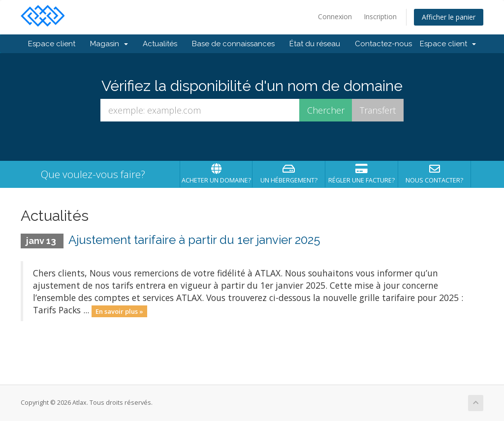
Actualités (160, 44)
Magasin (109, 44)
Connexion (335, 16)
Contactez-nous (383, 44)
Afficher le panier (449, 17)
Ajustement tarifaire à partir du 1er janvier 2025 (194, 240)
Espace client (52, 44)
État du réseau (315, 44)
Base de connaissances (233, 44)
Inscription (380, 16)
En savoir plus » (119, 311)
